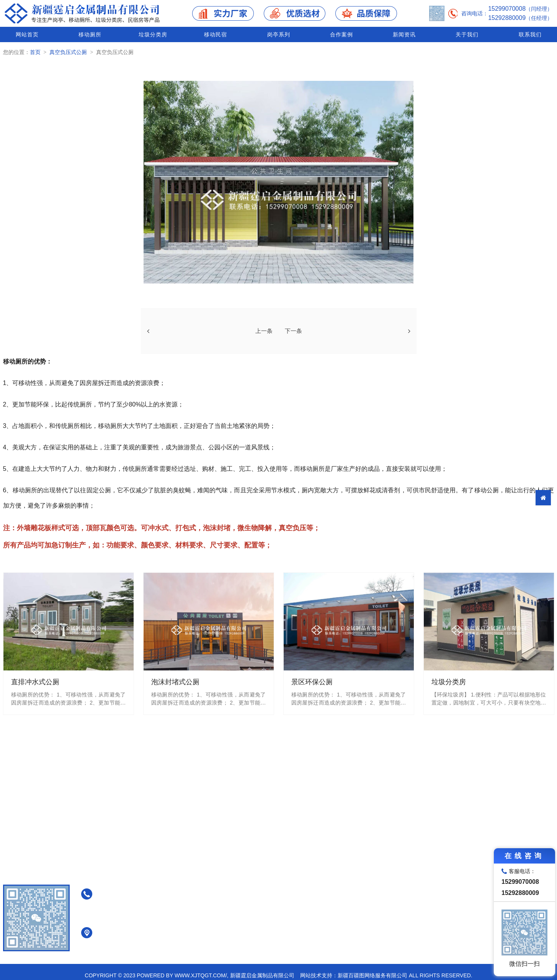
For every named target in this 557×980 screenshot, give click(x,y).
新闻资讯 (403, 34)
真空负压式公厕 (68, 52)
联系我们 (530, 34)
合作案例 (340, 34)
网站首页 (26, 34)
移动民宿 (215, 34)
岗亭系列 (278, 34)
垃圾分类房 (152, 34)
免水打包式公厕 (328, 896)
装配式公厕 (323, 926)
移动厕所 (89, 34)
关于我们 (466, 34)
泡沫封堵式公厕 (328, 887)
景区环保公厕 (326, 916)
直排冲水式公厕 (328, 877)
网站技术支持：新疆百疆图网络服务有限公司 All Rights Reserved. (386, 975)
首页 (35, 52)
